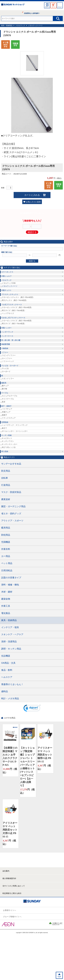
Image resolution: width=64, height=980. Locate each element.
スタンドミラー (8, 379)
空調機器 (6, 542)
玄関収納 (5, 422)
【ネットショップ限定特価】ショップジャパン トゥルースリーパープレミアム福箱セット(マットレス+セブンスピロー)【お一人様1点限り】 (27, 767)
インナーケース (7, 336)
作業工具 (6, 606)
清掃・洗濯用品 (9, 642)
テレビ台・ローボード (10, 366)
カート (53, 7)
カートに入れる (32, 195)
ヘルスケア (7, 677)
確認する (32, 232)
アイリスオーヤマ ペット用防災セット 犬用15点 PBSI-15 (10, 830)
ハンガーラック (7, 332)
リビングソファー (9, 355)
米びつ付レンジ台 (9, 447)
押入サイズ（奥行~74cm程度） (14, 310)
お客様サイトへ (10, 910)
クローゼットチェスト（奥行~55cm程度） (18, 297)
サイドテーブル (8, 399)
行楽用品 (6, 485)
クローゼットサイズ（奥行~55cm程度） (17, 307)
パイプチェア (7, 409)
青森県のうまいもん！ (12, 684)
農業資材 (6, 499)
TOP (59, 977)
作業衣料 (6, 549)
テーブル (5, 393)
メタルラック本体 (9, 283)
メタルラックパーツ (35, 25)
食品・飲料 (7, 670)
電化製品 (6, 613)
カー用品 (6, 556)
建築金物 (6, 599)
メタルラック (20, 25)
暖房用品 (6, 528)
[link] (32, 709)
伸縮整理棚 (6, 344)
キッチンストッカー (10, 444)
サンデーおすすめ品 (11, 464)
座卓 (4, 402)
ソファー (5, 352)
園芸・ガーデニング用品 (13, 506)
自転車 (5, 478)
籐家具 (4, 383)
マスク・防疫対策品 (11, 492)
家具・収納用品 (7, 25)
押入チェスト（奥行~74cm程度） (15, 300)
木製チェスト (6, 290)
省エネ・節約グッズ (11, 514)
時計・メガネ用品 (10, 699)
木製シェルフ (6, 276)
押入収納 (5, 451)
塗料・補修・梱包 (10, 585)
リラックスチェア (9, 418)
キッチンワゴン (8, 441)
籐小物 (4, 389)
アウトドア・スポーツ (12, 521)
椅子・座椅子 (6, 406)
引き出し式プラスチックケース (13, 318)
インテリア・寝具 (10, 627)
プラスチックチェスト (10, 294)
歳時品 (5, 691)
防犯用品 (6, 535)
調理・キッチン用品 (11, 649)
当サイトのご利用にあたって (14, 886)
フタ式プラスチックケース (12, 305)
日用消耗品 (7, 571)
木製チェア (6, 412)
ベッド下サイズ (8, 313)
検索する (32, 261)
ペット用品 (7, 563)
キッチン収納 (6, 435)
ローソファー (7, 358)
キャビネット (7, 438)
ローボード (6, 371)
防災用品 (6, 471)
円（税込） (10, 770)
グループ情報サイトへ (12, 917)
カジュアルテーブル (10, 396)
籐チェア (5, 386)
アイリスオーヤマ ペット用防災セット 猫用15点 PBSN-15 (45, 755)
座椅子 (4, 415)
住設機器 (6, 656)
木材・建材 (7, 592)
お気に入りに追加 (33, 202)
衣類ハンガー (6, 328)
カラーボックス (7, 272)
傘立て (4, 428)
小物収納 (5, 348)
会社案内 (6, 871)
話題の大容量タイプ (11, 578)
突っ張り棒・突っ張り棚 (11, 340)
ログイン (47, 7)
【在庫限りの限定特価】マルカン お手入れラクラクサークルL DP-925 (10, 756)
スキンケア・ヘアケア (12, 634)
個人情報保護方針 (9, 878)
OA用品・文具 (8, 663)
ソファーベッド (8, 361)
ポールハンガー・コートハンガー (15, 431)
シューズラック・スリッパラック (15, 425)
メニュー (60, 7)
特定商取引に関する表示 (12, 893)
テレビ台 (5, 368)
